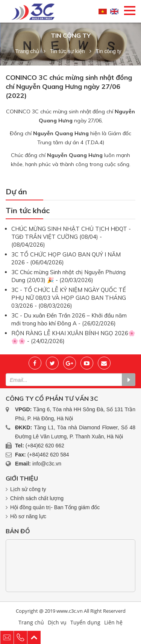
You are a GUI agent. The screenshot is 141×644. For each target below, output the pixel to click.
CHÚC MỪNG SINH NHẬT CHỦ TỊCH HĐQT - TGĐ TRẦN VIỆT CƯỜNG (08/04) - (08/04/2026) (71, 237)
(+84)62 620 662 (45, 446)
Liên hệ (113, 622)
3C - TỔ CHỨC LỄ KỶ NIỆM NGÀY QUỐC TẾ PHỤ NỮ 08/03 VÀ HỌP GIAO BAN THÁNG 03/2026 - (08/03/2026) (69, 298)
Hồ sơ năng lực (28, 516)
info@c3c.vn (47, 464)
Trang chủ (27, 51)
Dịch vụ (57, 622)
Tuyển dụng (85, 622)
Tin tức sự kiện (67, 51)
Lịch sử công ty (28, 489)
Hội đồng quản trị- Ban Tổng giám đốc (55, 507)
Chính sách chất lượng (37, 498)
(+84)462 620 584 (48, 455)
